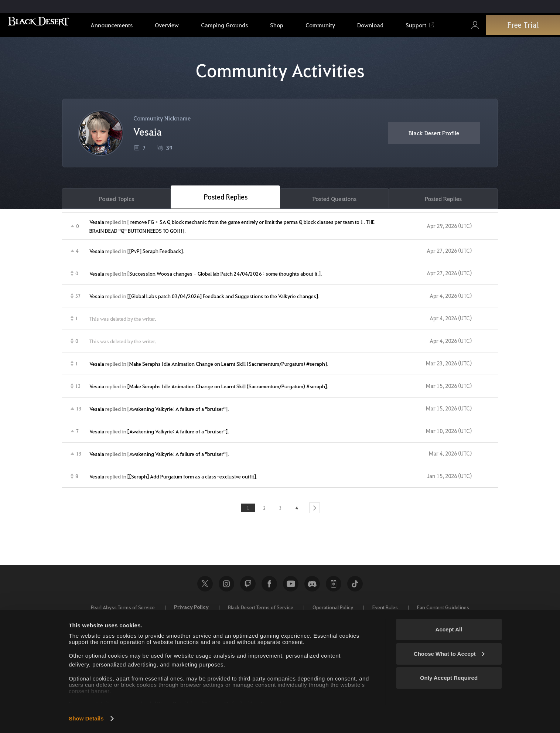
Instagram (226, 587)
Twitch (248, 587)
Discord (312, 587)
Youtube (291, 587)
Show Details (86, 718)
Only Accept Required (449, 678)
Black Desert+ (334, 587)
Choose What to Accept (449, 654)
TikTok (355, 587)
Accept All (449, 629)
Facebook (269, 587)
